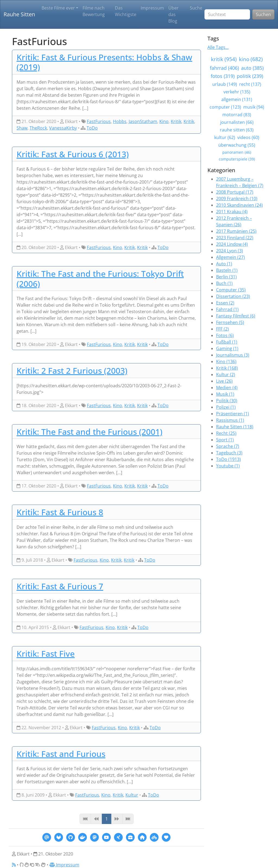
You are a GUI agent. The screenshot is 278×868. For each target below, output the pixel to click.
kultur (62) (225, 137)
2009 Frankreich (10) (237, 199)
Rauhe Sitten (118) (235, 427)
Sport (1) (225, 440)
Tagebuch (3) (229, 453)
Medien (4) (227, 388)
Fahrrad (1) (227, 309)
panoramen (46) (237, 152)
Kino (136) (226, 361)
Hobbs (120, 121)
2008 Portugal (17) (235, 192)
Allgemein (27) (230, 257)
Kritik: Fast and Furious (61, 754)
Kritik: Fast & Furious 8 (60, 512)
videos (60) (248, 137)
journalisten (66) (237, 122)
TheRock (38, 128)
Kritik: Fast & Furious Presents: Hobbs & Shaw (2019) (104, 62)
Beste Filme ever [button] (58, 8)
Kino (164, 121)
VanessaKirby (63, 128)
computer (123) (225, 107)
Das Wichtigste (126, 11)
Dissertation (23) (233, 296)
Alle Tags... (218, 47)
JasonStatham (143, 121)
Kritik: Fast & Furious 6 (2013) (73, 154)
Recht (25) (226, 433)
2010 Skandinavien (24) (239, 205)
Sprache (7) (228, 446)
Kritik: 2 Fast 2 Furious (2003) (72, 370)
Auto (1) (224, 264)
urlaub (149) (225, 84)
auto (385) (252, 68)
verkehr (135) (237, 92)
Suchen (263, 14)
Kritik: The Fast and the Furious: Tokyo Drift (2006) (100, 279)
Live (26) (224, 381)
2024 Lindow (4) (232, 244)
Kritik (176, 121)
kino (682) (251, 59)
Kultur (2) (226, 375)
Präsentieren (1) (233, 414)
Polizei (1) (226, 407)
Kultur (132, 795)
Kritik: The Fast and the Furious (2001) (89, 432)
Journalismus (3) (233, 355)
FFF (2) (222, 329)
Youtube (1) (228, 466)
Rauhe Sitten (19, 14)
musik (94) (254, 107)
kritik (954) (224, 59)
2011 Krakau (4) (232, 212)
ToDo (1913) (228, 459)
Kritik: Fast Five (46, 653)
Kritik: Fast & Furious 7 (60, 586)
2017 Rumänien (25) (236, 231)
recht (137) (250, 84)
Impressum (152, 8)
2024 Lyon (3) (230, 251)
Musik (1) (225, 394)
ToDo (92, 128)
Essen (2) (225, 303)
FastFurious (99, 121)
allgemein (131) (237, 99)
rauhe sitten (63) (237, 130)
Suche (196, 8)
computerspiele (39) (237, 159)
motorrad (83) (237, 115)
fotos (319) (223, 76)
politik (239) (250, 76)
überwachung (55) (237, 145)
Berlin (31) (226, 277)
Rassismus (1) (230, 420)
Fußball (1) (227, 342)
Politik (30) (227, 401)
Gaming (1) (227, 348)
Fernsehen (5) (230, 322)
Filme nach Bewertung (94, 11)
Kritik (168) (227, 368)
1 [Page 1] (107, 819)
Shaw (22, 128)
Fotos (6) (225, 335)
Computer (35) (231, 290)
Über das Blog (173, 14)
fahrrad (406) (224, 68)
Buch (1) (224, 283)
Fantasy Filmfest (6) (236, 316)
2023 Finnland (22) (235, 238)
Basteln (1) (227, 270)
